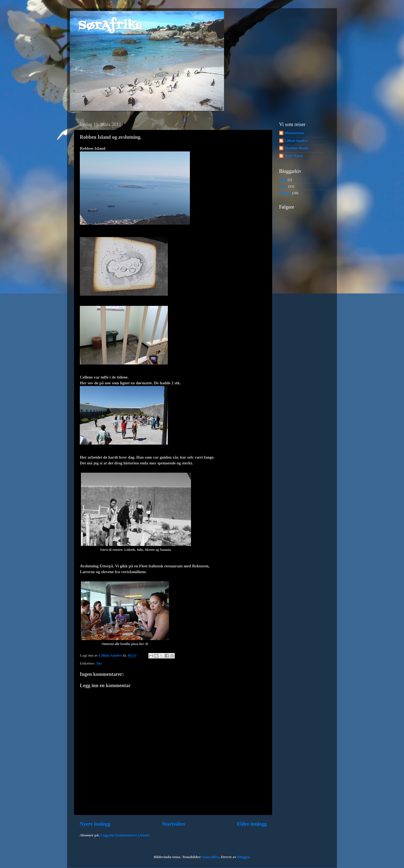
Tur (99, 663)
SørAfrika (110, 26)
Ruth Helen (294, 156)
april (283, 180)
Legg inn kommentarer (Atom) (125, 835)
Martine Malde (297, 148)
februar (285, 193)
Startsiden (174, 824)
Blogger (243, 857)
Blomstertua (294, 133)
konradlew (211, 857)
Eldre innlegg (252, 824)
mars (283, 186)
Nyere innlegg (95, 824)
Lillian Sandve (296, 141)
